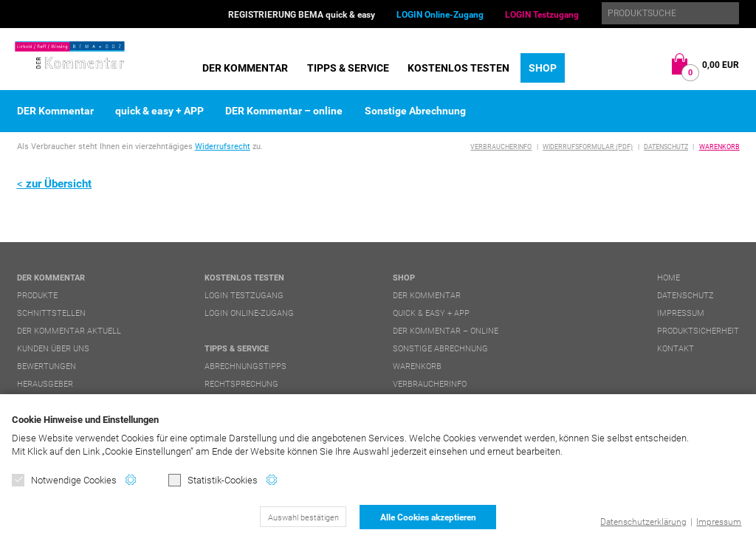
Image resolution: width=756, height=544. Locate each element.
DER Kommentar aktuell (69, 331)
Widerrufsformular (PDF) (588, 147)
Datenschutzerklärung (643, 522)
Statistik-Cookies (213, 479)
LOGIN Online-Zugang (440, 15)
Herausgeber (45, 384)
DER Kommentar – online (284, 111)
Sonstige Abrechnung (415, 111)
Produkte (37, 296)
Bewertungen (47, 366)
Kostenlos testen (458, 68)
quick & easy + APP (159, 111)
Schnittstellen (51, 313)
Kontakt (676, 349)
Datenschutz (666, 147)
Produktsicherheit (698, 331)
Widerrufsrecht (223, 147)
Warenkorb (719, 147)
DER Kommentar (245, 68)
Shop (543, 68)
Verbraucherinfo (501, 147)
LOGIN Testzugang (542, 15)
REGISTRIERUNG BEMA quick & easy (302, 15)
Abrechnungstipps (245, 366)
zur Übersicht (59, 184)
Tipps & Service (348, 68)
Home (669, 278)
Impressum (719, 522)
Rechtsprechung (241, 384)
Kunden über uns (53, 349)
